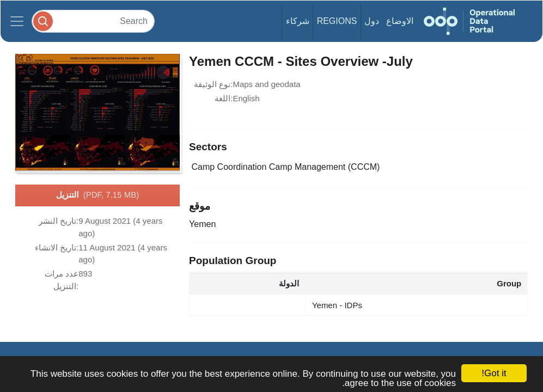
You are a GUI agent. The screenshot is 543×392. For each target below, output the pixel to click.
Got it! (494, 373)
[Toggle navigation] (17, 21)
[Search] (93, 21)
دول (372, 21)
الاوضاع (400, 21)
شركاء (298, 21)
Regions (337, 21)
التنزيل (97, 195)
